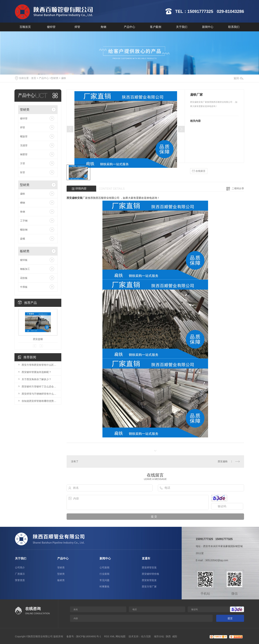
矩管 (23, 172)
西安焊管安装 (149, 568)
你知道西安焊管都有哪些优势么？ (40, 401)
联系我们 (234, 27)
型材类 (55, 78)
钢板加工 (25, 269)
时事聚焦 (104, 587)
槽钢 (23, 203)
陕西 (168, 636)
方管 (23, 163)
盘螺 (23, 239)
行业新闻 (104, 574)
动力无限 (146, 636)
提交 (230, 618)
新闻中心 (208, 27)
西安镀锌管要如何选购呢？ (36, 372)
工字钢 (24, 221)
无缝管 (24, 145)
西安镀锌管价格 (150, 574)
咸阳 (175, 636)
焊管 (77, 27)
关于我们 (182, 27)
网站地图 (121, 636)
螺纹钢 (24, 230)
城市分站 (159, 636)
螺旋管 (24, 136)
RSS (107, 636)
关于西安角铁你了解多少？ (36, 379)
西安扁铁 (223, 461)
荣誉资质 (20, 580)
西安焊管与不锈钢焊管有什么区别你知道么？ (40, 394)
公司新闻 (104, 568)
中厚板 (24, 287)
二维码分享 (238, 188)
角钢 (103, 27)
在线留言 (199, 171)
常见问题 (104, 580)
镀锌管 (51, 27)
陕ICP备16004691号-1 (89, 636)
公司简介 (20, 568)
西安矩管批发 (149, 580)
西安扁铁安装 (75, 198)
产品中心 (129, 27)
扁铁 (64, 78)
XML (112, 636)
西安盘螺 (38, 339)
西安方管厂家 (149, 587)
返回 (238, 78)
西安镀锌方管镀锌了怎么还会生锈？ (40, 387)
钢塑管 (24, 154)
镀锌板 (24, 260)
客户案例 (156, 27)
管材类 (25, 110)
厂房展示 (20, 574)
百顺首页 (25, 27)
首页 (34, 78)
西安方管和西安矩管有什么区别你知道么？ (40, 365)
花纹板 (24, 278)
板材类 (25, 251)
